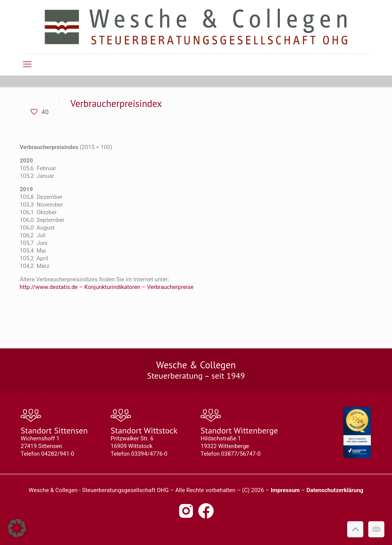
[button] (17, 528)
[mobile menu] (27, 64)
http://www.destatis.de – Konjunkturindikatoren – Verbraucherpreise (106, 287)
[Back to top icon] (355, 529)
